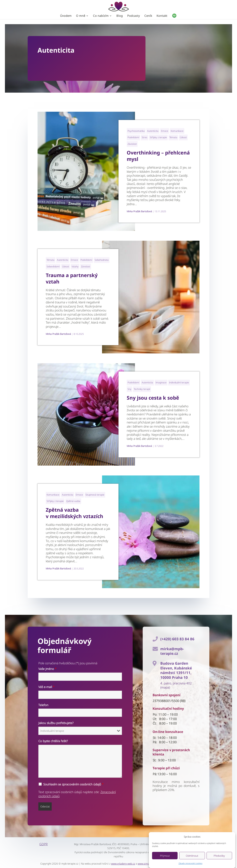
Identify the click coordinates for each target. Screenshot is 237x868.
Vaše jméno (47, 669)
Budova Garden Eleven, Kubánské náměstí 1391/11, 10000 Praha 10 (176, 670)
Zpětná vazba (73, 501)
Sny (129, 389)
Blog (120, 16)
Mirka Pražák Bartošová (139, 211)
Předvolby (219, 856)
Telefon (43, 705)
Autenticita (153, 131)
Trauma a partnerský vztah (72, 278)
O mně (81, 16)
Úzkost (183, 137)
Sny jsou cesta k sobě (153, 398)
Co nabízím (101, 16)
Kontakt (162, 16)
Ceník (148, 16)
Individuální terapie (179, 382)
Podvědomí (133, 137)
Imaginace (161, 382)
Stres (145, 137)
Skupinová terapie (95, 495)
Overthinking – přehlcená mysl (158, 156)
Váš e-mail (46, 687)
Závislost (132, 144)
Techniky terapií (142, 389)
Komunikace (177, 131)
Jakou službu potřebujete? (56, 723)
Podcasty (134, 16)
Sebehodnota (102, 260)
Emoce (165, 131)
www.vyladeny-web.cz (123, 864)
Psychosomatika (136, 131)
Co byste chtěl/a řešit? (53, 741)
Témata (173, 137)
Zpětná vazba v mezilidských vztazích (74, 513)
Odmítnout (192, 856)
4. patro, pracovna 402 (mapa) (176, 685)
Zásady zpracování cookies (191, 863)
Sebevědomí (53, 266)
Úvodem (66, 16)
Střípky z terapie (158, 137)
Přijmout (165, 856)
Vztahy (75, 266)
